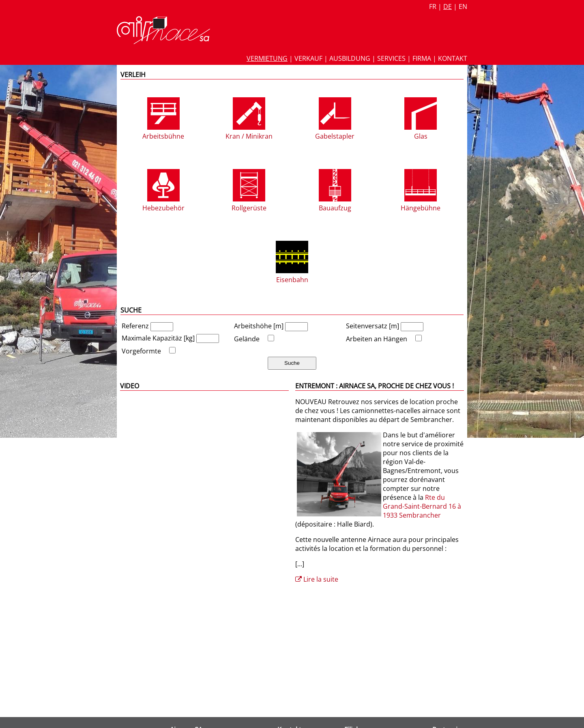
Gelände (247, 339)
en (463, 6)
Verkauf (308, 58)
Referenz (136, 326)
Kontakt (453, 58)
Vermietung (267, 58)
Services (391, 58)
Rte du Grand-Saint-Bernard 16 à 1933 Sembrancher (422, 506)
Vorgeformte (141, 351)
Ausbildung (350, 58)
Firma (422, 58)
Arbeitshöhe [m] (260, 326)
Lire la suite (317, 579)
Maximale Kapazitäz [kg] (159, 338)
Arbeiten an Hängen (377, 339)
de (448, 6)
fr (433, 6)
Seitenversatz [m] (373, 326)
